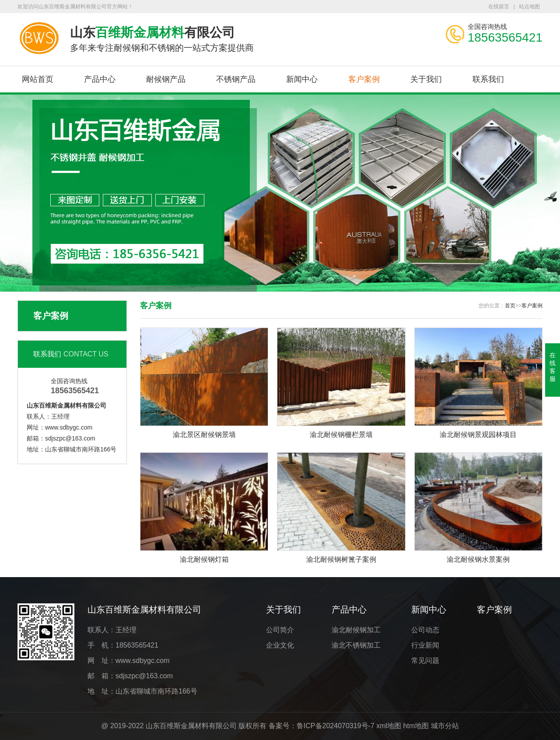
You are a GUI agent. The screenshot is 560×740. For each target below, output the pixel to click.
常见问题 (425, 661)
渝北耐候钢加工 (356, 630)
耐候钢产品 (166, 79)
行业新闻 (425, 645)
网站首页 (38, 79)
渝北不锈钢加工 (356, 645)
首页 (510, 306)
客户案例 (364, 79)
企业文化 (280, 645)
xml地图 (389, 726)
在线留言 (499, 7)
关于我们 (426, 79)
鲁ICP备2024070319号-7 (336, 726)
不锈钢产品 (236, 79)
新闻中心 (302, 79)
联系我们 (488, 79)
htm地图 (416, 726)
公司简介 (280, 630)
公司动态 (425, 630)
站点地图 (529, 7)
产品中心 (100, 79)
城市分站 (445, 726)
